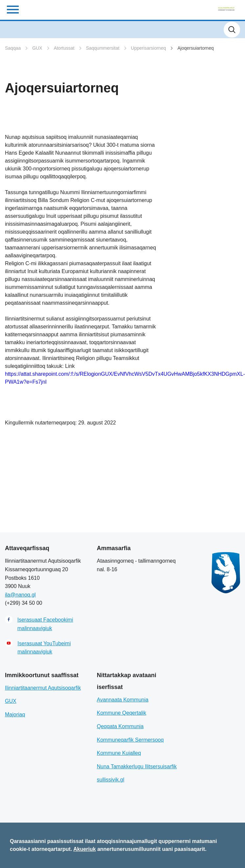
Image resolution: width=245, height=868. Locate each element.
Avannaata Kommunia (123, 700)
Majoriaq (15, 715)
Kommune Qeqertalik (122, 713)
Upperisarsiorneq (149, 48)
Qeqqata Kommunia (120, 726)
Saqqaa (13, 48)
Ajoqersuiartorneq (196, 48)
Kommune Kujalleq (119, 753)
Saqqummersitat (103, 48)
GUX (37, 48)
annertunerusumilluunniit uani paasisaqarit (151, 849)
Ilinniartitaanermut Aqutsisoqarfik (43, 688)
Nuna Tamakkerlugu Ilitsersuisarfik (137, 766)
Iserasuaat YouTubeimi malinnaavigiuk (44, 648)
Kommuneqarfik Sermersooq (130, 740)
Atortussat (64, 48)
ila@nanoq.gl (20, 595)
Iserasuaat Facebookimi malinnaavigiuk (45, 624)
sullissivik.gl (111, 780)
